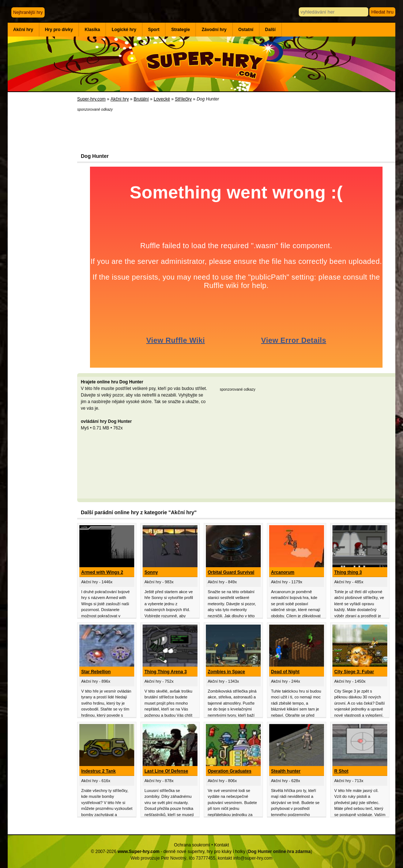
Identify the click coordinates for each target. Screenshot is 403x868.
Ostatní (246, 30)
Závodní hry (214, 30)
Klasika (92, 30)
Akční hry (23, 30)
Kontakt (221, 845)
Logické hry (124, 30)
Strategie (180, 30)
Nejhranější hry (28, 12)
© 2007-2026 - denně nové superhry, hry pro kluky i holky (168, 852)
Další (270, 30)
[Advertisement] (42, 212)
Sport (154, 30)
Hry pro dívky (59, 30)
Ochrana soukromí (192, 845)
